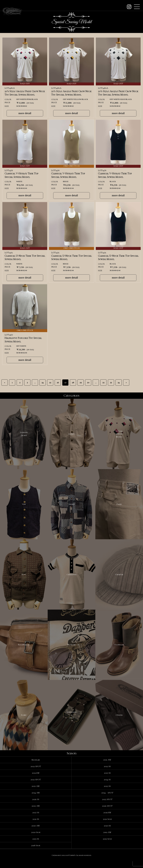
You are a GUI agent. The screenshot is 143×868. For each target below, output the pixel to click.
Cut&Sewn (71, 578)
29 (81, 383)
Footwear (119, 649)
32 (103, 383)
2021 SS (36, 826)
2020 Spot (36, 839)
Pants (119, 506)
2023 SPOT (36, 786)
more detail (25, 113)
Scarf (24, 721)
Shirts (71, 506)
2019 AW (107, 839)
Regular (36, 766)
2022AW (36, 780)
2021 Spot (107, 826)
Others (119, 721)
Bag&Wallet (24, 649)
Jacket (71, 435)
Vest (24, 506)
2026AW (107, 819)
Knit (24, 578)
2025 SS (107, 793)
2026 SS (36, 806)
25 (50, 383)
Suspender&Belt (71, 721)
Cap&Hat (119, 578)
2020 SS (107, 832)
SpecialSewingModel (119, 434)
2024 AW (36, 799)
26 (58, 383)
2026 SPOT (107, 813)
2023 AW (36, 793)
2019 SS (36, 846)
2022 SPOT (36, 773)
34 (119, 383)
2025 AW (36, 813)
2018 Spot (36, 852)
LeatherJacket (24, 435)
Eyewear (71, 649)
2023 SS (107, 780)
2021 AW (107, 766)
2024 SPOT (107, 799)
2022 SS (107, 773)
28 (73, 383)
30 (88, 383)
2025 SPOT (107, 806)
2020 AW (36, 832)
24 (43, 383)
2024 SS (107, 786)
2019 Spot (107, 846)
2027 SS (36, 819)
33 (111, 383)
